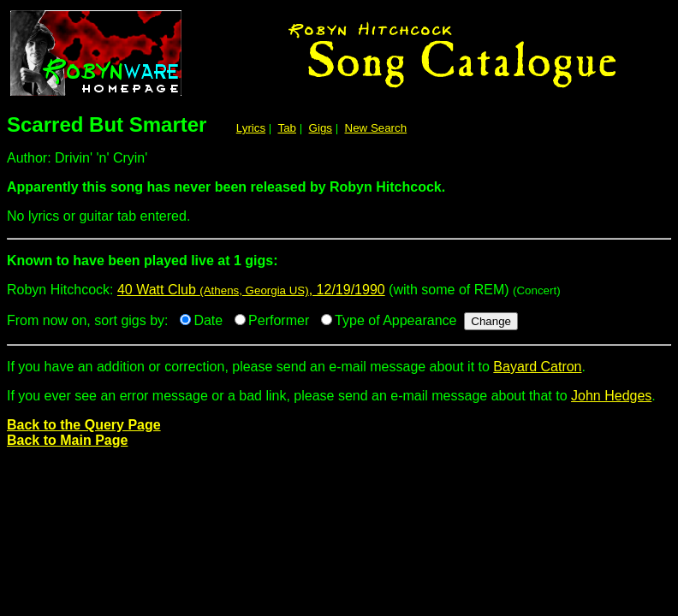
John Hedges (611, 396)
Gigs (321, 128)
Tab (287, 128)
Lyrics (251, 128)
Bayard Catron (537, 367)
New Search (376, 128)
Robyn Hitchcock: (339, 267)
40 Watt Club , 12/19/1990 (251, 290)
